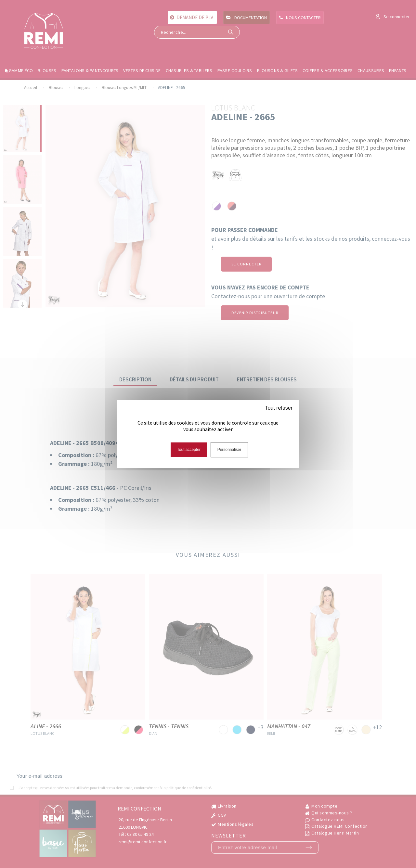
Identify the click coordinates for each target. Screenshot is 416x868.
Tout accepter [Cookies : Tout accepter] (189, 450)
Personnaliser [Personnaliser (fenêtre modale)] (229, 450)
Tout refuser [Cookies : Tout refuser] (279, 408)
